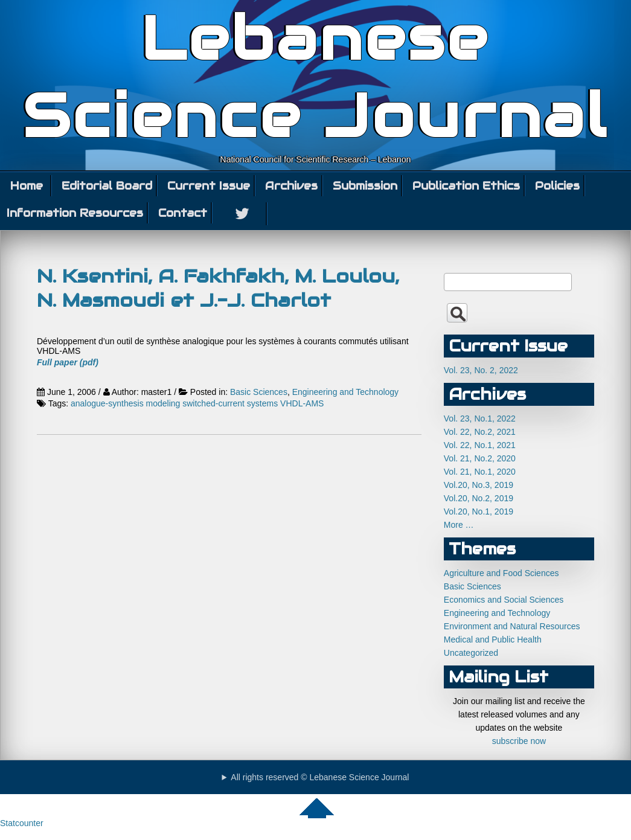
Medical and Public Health (493, 640)
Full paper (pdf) (68, 362)
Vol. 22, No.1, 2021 (480, 445)
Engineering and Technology (345, 392)
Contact (183, 213)
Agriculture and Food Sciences (501, 573)
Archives (291, 186)
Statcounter (22, 823)
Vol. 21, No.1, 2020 (480, 472)
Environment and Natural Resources (512, 626)
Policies (557, 186)
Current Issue (209, 186)
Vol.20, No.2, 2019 (479, 498)
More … (459, 525)
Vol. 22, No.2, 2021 (480, 432)
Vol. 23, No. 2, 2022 (481, 370)
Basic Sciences (259, 392)
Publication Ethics (466, 186)
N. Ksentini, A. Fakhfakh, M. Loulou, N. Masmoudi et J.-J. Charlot (218, 288)
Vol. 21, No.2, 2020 (480, 458)
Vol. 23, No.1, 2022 (480, 418)
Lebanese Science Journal (315, 77)
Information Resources (75, 213)
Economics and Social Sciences (504, 600)
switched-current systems (230, 403)
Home (27, 186)
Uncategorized (471, 653)
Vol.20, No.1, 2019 (479, 511)
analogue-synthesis (107, 403)
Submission (365, 186)
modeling (163, 403)
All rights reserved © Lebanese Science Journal (320, 777)
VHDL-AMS (302, 403)
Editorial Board (107, 186)
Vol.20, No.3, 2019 (479, 485)
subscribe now (519, 741)
